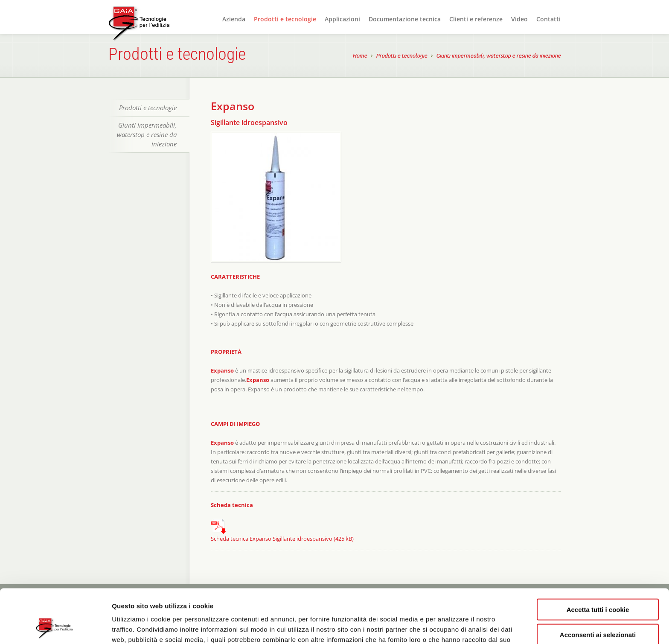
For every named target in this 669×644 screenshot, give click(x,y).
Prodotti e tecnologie (285, 19)
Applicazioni (342, 19)
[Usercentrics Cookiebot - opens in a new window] (55, 627)
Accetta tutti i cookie (598, 559)
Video (519, 19)
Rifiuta (598, 609)
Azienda (234, 19)
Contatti (548, 19)
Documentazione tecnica (405, 19)
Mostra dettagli (453, 627)
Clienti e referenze (476, 19)
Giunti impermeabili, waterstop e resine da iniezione (498, 56)
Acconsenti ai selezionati (598, 584)
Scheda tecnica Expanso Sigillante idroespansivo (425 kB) (282, 531)
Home (360, 56)
